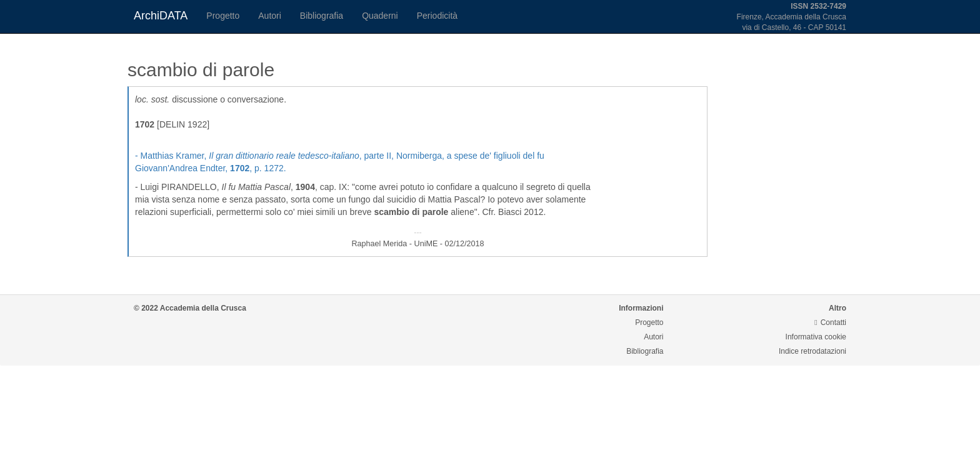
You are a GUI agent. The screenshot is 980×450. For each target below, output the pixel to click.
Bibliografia (322, 16)
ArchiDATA (161, 16)
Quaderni (380, 16)
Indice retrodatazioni (812, 351)
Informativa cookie (816, 337)
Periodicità (437, 16)
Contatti (830, 322)
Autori (270, 16)
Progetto (223, 16)
